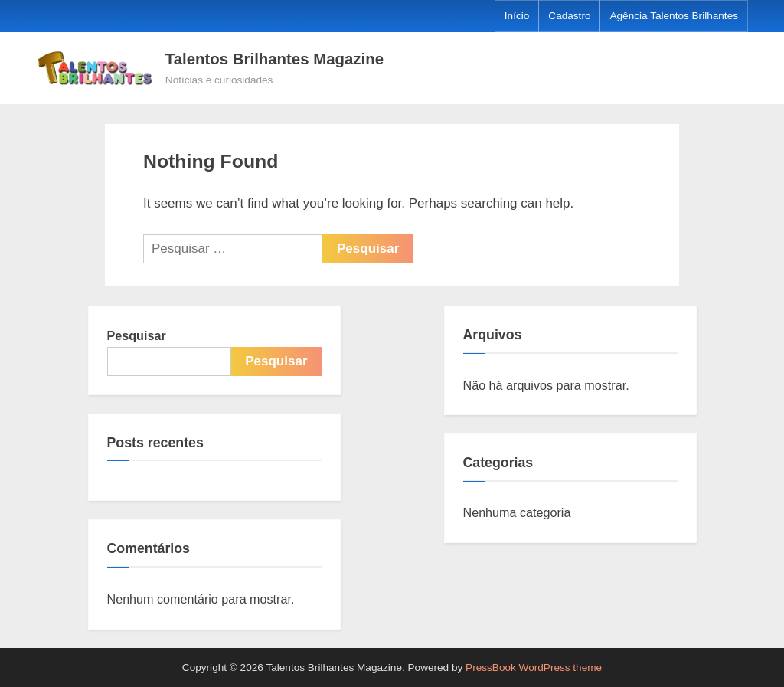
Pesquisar (137, 335)
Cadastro (569, 16)
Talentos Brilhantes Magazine (274, 59)
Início (517, 16)
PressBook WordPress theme (534, 667)
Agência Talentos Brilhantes (674, 16)
